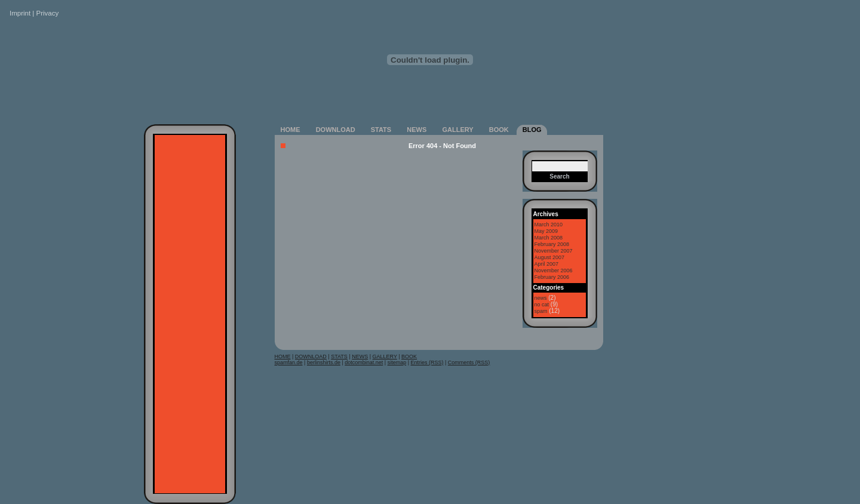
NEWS (417, 130)
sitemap (397, 362)
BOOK (499, 130)
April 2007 (547, 264)
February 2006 (552, 277)
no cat (542, 305)
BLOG (532, 130)
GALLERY (457, 130)
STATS (381, 130)
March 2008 (549, 238)
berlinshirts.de (324, 362)
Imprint (20, 13)
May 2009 (546, 231)
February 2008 (552, 244)
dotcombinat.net (364, 362)
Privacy (48, 13)
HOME (291, 130)
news (541, 298)
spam (541, 311)
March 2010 (549, 225)
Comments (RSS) (469, 362)
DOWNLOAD (336, 130)
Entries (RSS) (427, 362)
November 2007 (554, 251)
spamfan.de (289, 362)
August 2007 (550, 257)
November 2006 (554, 271)
